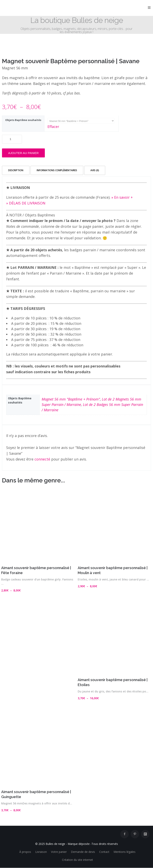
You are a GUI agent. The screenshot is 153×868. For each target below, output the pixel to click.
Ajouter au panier (23, 153)
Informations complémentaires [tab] (57, 170)
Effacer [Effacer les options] (53, 127)
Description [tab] (16, 170)
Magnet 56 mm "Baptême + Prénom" (71, 399)
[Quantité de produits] (12, 139)
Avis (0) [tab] (95, 170)
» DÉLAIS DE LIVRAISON (26, 203)
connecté (42, 459)
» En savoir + (122, 197)
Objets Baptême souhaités (23, 120)
